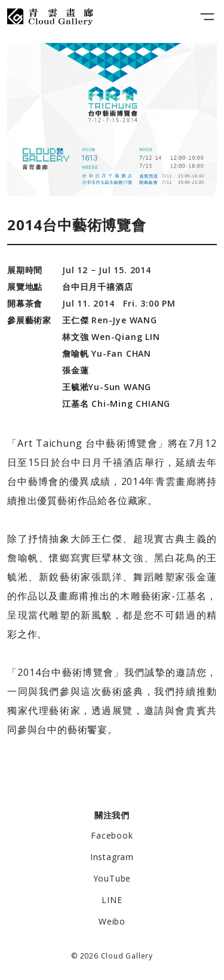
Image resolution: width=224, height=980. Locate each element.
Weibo (112, 921)
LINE (112, 900)
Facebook (112, 835)
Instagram (112, 857)
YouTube (112, 878)
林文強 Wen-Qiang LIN (111, 337)
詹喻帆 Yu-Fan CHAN (107, 353)
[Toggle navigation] (207, 17)
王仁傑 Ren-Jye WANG (110, 320)
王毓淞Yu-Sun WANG (107, 387)
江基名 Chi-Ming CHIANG (116, 404)
